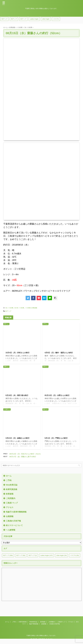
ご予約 (9, 481)
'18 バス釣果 (9, 308)
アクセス (10, 508)
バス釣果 (28, 308)
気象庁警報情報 (34, 622)
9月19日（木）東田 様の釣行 (17, 396)
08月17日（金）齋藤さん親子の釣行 (23, 457)
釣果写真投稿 (12, 490)
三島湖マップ (62, 620)
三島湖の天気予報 (14, 521)
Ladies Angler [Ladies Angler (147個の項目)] (34, 19)
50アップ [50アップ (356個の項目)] (4, 19)
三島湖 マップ (12, 503)
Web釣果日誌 (12, 485)
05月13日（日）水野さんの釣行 (57, 396)
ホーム (9, 476)
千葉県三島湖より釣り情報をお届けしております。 (42, 633)
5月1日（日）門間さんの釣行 (56, 438)
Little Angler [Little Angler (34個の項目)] (46, 19)
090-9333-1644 (41, 637)
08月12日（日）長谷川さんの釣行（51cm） (26, 454)
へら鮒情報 (11, 530)
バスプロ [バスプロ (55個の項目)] (56, 19)
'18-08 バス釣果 (19, 308)
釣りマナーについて (15, 526)
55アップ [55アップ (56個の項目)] (14, 19)
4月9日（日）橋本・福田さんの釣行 (59, 353)
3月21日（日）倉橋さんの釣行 (18, 438)
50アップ (8, 311)
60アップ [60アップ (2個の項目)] (23, 19)
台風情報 (10, 517)
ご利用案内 (11, 499)
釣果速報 (34, 308)
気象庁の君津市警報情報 (17, 512)
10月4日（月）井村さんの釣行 (18, 353)
